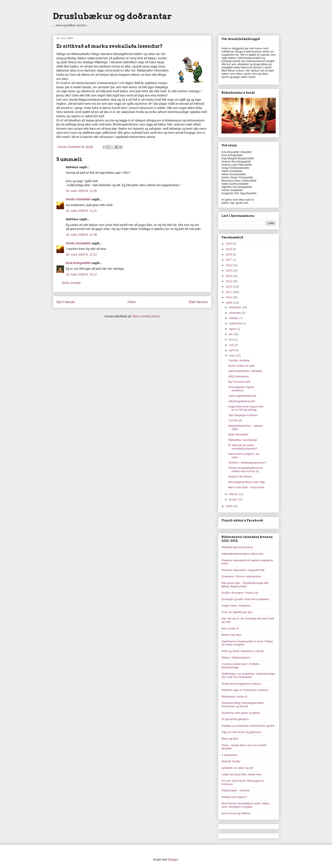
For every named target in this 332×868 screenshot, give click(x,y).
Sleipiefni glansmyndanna (237, 547)
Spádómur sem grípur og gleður (241, 713)
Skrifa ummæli (71, 283)
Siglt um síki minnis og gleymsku (241, 732)
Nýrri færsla (66, 302)
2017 (229, 260)
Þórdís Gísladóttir (78, 199)
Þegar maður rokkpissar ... (238, 606)
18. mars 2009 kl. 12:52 (81, 254)
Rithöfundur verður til (234, 697)
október (234, 318)
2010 (229, 297)
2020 (229, 244)
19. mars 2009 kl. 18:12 (81, 274)
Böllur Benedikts (238, 434)
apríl (232, 350)
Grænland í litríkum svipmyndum (241, 576)
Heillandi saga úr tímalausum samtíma (245, 690)
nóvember (236, 313)
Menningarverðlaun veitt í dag (246, 482)
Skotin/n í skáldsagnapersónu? (247, 463)
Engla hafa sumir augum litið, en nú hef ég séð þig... (246, 408)
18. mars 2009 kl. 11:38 (81, 235)
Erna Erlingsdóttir (78, 263)
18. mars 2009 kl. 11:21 (81, 211)
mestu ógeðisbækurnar (242, 396)
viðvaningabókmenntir (242, 401)
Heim (132, 302)
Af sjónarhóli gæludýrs (235, 719)
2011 (229, 292)
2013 (229, 281)
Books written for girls (241, 366)
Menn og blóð (230, 739)
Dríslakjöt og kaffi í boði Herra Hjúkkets (245, 599)
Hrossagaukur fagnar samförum (241, 389)
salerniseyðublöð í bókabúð (245, 371)
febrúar (234, 494)
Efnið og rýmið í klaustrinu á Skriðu (243, 651)
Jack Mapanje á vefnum (243, 415)
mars (233, 356)
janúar (233, 499)
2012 (229, 287)
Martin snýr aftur (231, 635)
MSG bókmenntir (239, 376)
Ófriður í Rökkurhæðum (236, 658)
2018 (229, 254)
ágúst (233, 329)
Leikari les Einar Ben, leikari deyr (241, 774)
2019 (229, 249)
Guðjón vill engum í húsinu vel (240, 593)
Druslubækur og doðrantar (112, 16)
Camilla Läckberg (239, 360)
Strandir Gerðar (231, 761)
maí (232, 345)
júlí (231, 334)
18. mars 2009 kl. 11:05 (81, 191)
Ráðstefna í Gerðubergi (243, 440)
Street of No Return (240, 477)
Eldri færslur (198, 302)
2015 (229, 270)
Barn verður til (230, 628)
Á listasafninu (230, 755)
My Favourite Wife (239, 382)
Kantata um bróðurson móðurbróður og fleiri (248, 726)
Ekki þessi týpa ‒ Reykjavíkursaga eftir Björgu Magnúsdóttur (245, 585)
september (236, 323)
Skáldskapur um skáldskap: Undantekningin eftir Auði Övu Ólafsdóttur (248, 675)
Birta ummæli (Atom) (146, 316)
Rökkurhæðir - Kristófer (236, 790)
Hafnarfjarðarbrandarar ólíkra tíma (242, 554)
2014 (229, 276)
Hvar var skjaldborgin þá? (237, 612)
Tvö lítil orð (235, 420)
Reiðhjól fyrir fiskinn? (234, 797)
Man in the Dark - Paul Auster (246, 487)
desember (236, 307)
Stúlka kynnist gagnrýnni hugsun (241, 684)
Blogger (173, 860)
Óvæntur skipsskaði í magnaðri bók (243, 570)
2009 (229, 303)
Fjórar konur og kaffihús (236, 813)
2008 (229, 506)
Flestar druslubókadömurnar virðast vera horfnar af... (246, 470)
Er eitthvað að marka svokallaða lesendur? (243, 447)
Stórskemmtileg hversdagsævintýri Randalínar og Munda (243, 705)
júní (232, 339)
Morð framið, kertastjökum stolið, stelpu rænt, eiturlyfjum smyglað (245, 805)
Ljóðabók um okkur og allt (237, 768)
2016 (229, 265)
